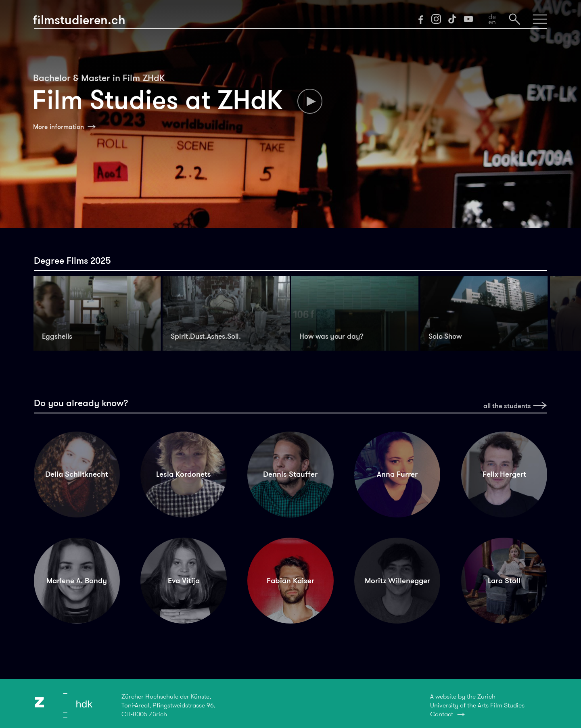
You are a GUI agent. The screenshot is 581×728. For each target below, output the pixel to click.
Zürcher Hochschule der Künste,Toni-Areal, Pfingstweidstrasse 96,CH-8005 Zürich (168, 705)
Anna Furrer (397, 474)
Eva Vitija (184, 581)
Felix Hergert (504, 474)
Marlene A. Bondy (77, 581)
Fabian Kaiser (290, 581)
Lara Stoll (504, 581)
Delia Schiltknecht (77, 474)
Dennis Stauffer (290, 474)
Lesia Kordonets (184, 474)
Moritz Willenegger (397, 581)
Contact (442, 714)
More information (59, 127)
